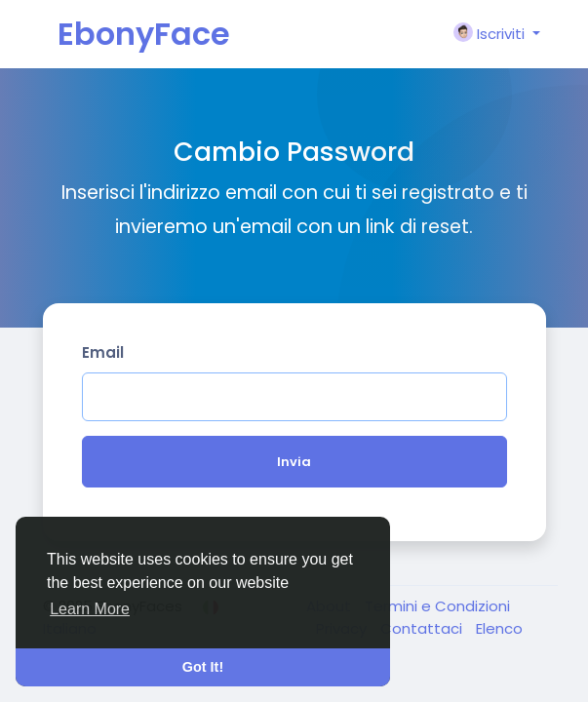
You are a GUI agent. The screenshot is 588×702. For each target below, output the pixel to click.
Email (103, 352)
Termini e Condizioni (437, 606)
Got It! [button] (203, 667)
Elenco (499, 628)
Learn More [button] (90, 609)
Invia (294, 462)
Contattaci (423, 628)
